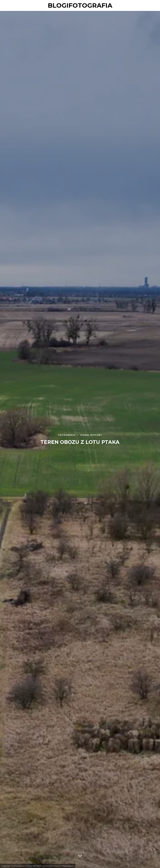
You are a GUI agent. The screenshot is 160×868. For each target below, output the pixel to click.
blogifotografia (80, 5)
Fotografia (67, 435)
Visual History (91, 435)
